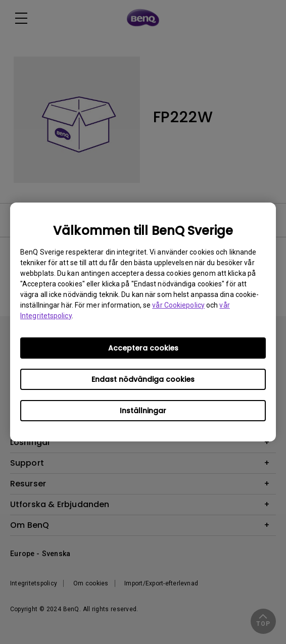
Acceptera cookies (143, 348)
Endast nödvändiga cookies (143, 379)
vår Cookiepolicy (178, 305)
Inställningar (143, 411)
